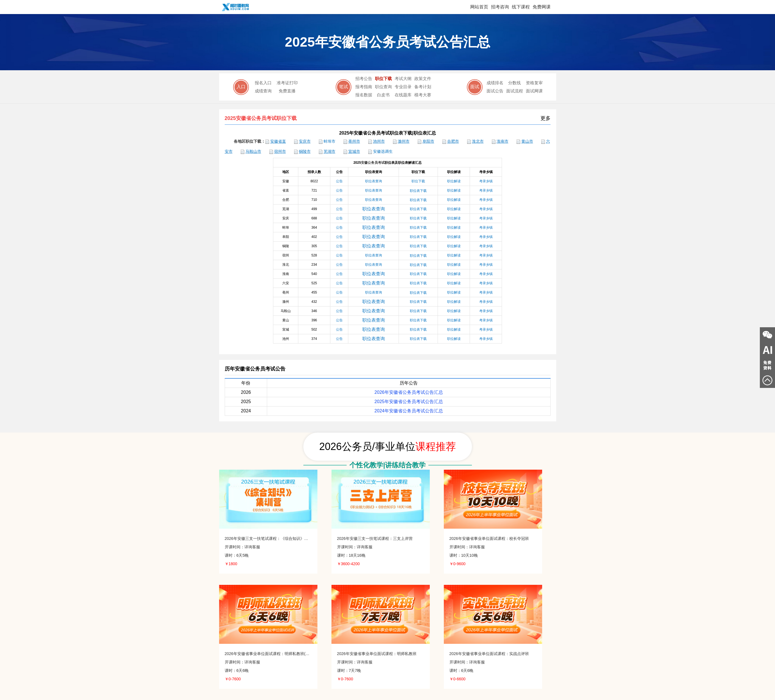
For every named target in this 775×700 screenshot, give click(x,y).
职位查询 (383, 87)
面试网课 (534, 91)
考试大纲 (403, 79)
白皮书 (383, 95)
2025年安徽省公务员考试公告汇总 (409, 402)
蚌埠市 (329, 141)
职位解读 (454, 190)
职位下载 (383, 79)
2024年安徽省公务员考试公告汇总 (409, 411)
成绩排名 (495, 83)
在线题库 (403, 95)
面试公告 (495, 91)
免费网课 (542, 7)
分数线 (514, 83)
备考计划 (423, 87)
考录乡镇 (486, 190)
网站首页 (479, 7)
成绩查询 (263, 91)
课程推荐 (436, 446)
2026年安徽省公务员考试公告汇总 (409, 392)
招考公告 (364, 79)
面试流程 (515, 91)
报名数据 (364, 95)
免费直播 (287, 91)
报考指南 (364, 87)
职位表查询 (374, 190)
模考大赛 (423, 95)
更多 (546, 118)
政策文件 (423, 79)
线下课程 (521, 7)
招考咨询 (500, 7)
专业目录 (403, 87)
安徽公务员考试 (373, 163)
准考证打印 (287, 83)
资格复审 (534, 83)
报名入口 (263, 83)
